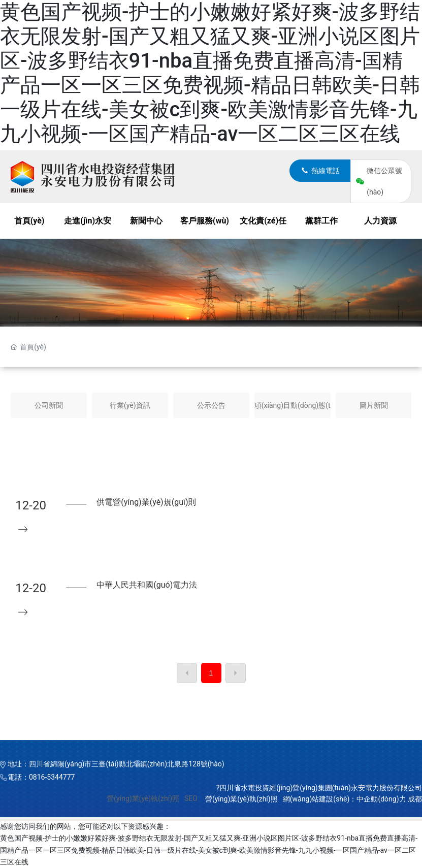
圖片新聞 (374, 405)
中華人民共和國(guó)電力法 (147, 585)
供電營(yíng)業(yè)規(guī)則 (146, 502)
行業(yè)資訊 (130, 405)
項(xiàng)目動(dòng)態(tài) (293, 405)
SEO (191, 798)
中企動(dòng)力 (381, 799)
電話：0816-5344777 (41, 777)
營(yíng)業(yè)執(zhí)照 (143, 798)
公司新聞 (49, 405)
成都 (415, 799)
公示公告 (211, 405)
